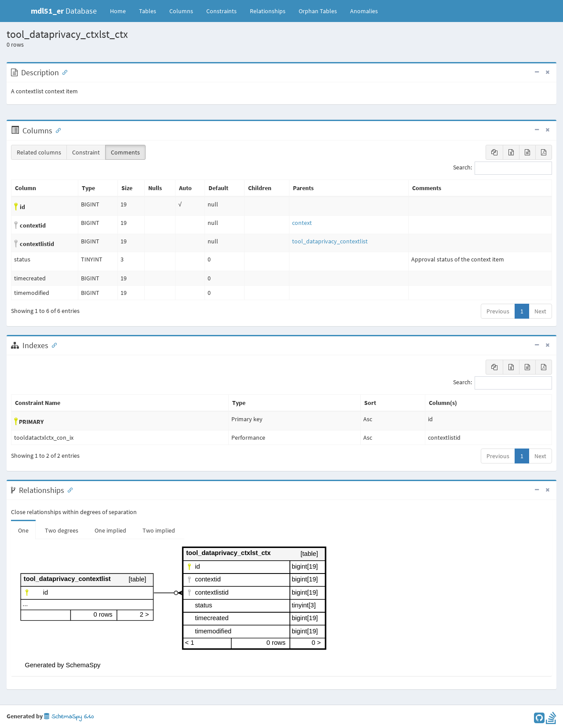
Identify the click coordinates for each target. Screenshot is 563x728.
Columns (181, 11)
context (302, 223)
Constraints (221, 11)
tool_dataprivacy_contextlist (330, 241)
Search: (503, 168)
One (23, 530)
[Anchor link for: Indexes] (52, 345)
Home (118, 11)
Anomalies (364, 11)
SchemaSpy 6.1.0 (69, 717)
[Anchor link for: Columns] (56, 130)
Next (540, 311)
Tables (151, 11)
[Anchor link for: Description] (63, 72)
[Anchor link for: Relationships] (68, 489)
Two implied (159, 530)
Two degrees (62, 530)
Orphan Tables (318, 11)
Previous (498, 311)
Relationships (268, 11)
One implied (110, 530)
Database (64, 11)
